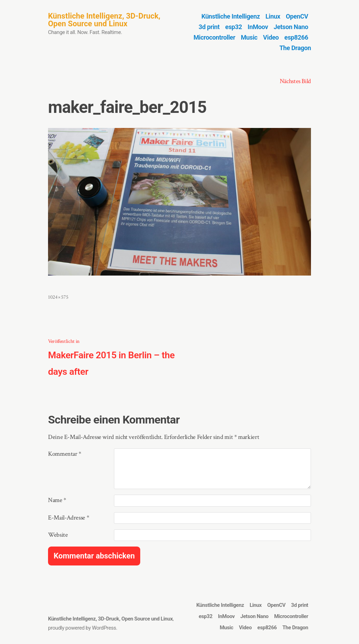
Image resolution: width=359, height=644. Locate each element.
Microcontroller (214, 37)
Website (58, 535)
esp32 (233, 27)
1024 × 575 (58, 297)
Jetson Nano (291, 27)
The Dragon (295, 48)
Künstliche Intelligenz (231, 16)
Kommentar (65, 454)
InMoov (258, 27)
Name (57, 500)
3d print (209, 27)
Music (249, 37)
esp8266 (296, 37)
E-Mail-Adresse (69, 518)
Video (271, 37)
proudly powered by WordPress (82, 628)
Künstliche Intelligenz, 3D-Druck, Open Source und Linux (104, 20)
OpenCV (297, 16)
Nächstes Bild (295, 81)
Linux (273, 16)
